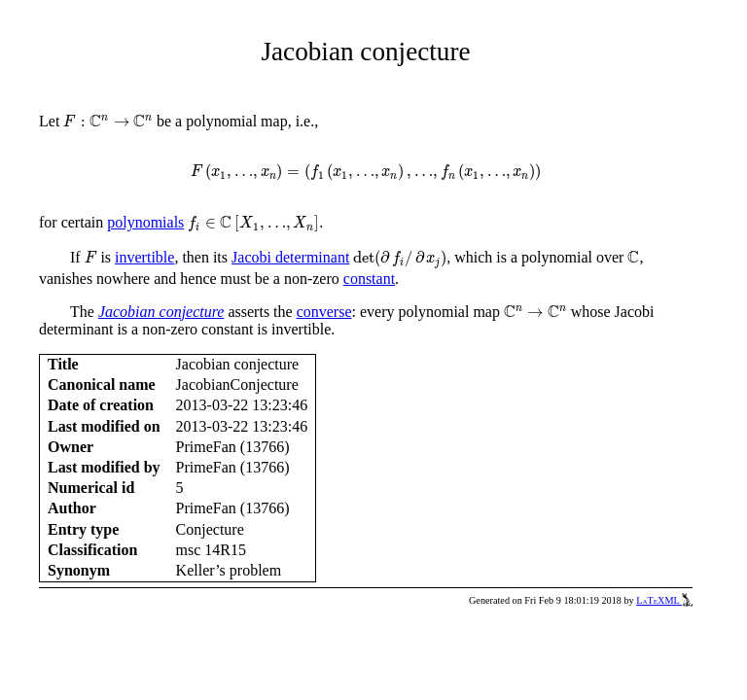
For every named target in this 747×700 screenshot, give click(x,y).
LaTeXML (664, 600)
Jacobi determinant (290, 257)
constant (369, 279)
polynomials (145, 222)
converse (324, 312)
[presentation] (108, 121)
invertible (144, 257)
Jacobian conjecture (161, 312)
